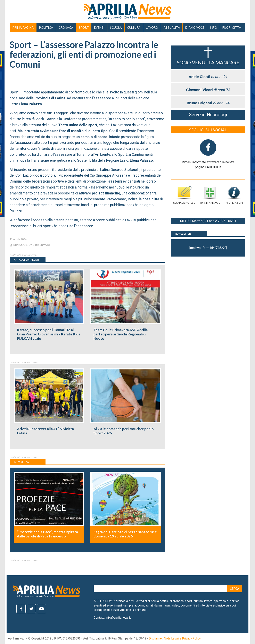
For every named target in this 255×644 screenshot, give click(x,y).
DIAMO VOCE (195, 28)
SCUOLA (116, 28)
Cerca (235, 589)
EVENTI (99, 28)
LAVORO (152, 28)
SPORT (84, 28)
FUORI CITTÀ (232, 28)
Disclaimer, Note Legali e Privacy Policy (175, 639)
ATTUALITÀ (172, 28)
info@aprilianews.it (118, 618)
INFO (213, 28)
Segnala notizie (184, 195)
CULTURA (134, 28)
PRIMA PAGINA (23, 28)
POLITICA (46, 28)
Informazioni (234, 195)
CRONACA (66, 28)
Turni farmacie (210, 195)
